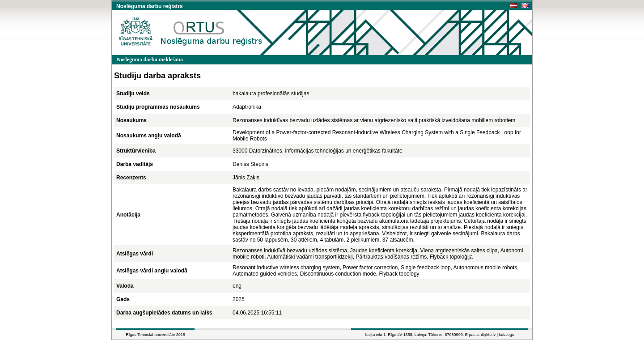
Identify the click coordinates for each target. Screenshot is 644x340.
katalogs (507, 335)
